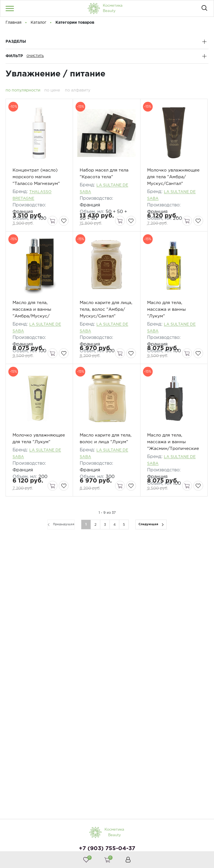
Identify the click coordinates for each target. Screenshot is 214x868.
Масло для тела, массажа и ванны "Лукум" (167, 324)
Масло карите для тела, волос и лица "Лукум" (101, 464)
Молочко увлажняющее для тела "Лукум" (39, 464)
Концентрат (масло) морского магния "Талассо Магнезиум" (37, 184)
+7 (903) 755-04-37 (107, 848)
